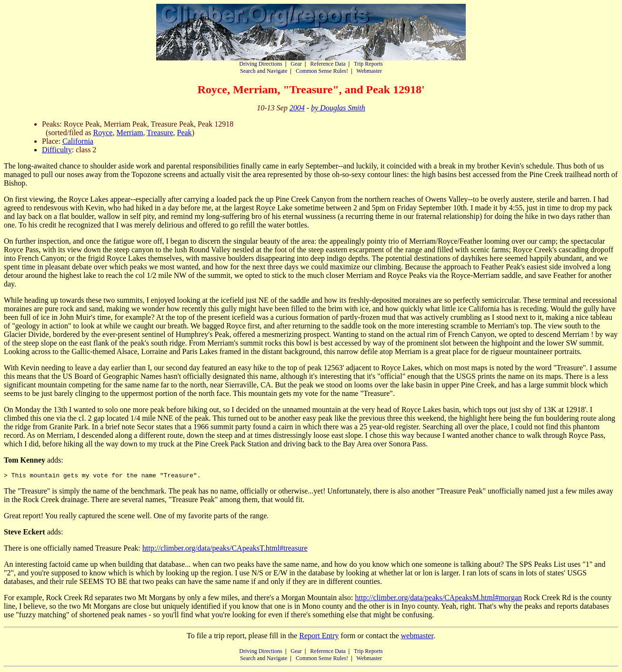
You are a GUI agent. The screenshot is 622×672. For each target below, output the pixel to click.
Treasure (160, 133)
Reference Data (328, 64)
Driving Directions (261, 64)
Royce (103, 133)
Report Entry (319, 637)
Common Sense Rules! (322, 71)
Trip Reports (368, 64)
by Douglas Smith (338, 108)
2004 (297, 108)
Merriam (130, 133)
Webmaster (369, 71)
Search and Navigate (264, 71)
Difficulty (57, 150)
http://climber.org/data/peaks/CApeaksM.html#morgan (438, 599)
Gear (296, 64)
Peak (185, 133)
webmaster (417, 637)
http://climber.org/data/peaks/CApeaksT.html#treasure (225, 549)
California (78, 141)
